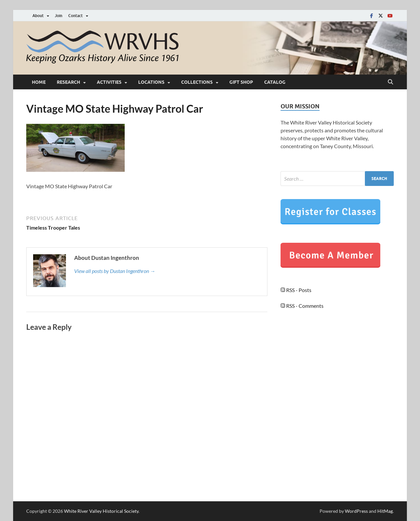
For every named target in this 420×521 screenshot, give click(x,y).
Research (68, 82)
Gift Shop (241, 82)
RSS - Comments (302, 306)
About (38, 16)
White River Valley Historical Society (101, 511)
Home (39, 82)
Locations (151, 82)
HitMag (385, 511)
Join (59, 16)
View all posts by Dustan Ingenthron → (115, 271)
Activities (109, 82)
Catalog (275, 82)
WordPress (356, 511)
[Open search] (390, 82)
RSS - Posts (296, 290)
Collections (197, 82)
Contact (75, 16)
